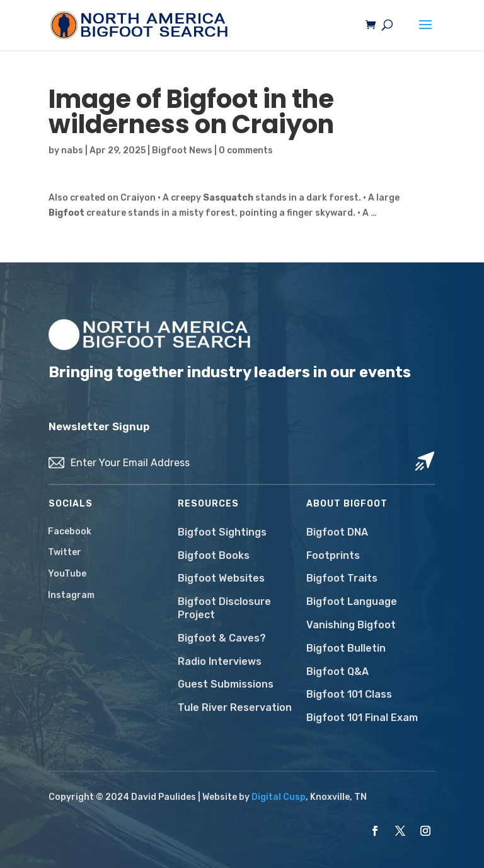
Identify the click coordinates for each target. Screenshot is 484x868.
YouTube (67, 574)
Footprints (333, 555)
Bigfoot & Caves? (222, 638)
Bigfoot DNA (337, 532)
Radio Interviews (220, 661)
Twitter (65, 552)
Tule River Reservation (235, 707)
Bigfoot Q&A (337, 672)
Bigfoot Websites (221, 578)
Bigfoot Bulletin (346, 648)
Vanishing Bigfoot (351, 625)
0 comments (246, 150)
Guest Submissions (226, 684)
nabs (72, 150)
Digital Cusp (279, 797)
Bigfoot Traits (342, 578)
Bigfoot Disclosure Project (224, 608)
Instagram (71, 595)
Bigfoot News (182, 150)
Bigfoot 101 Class (349, 694)
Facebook (70, 531)
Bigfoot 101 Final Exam (362, 718)
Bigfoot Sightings (222, 532)
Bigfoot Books (214, 555)
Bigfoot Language (352, 601)
